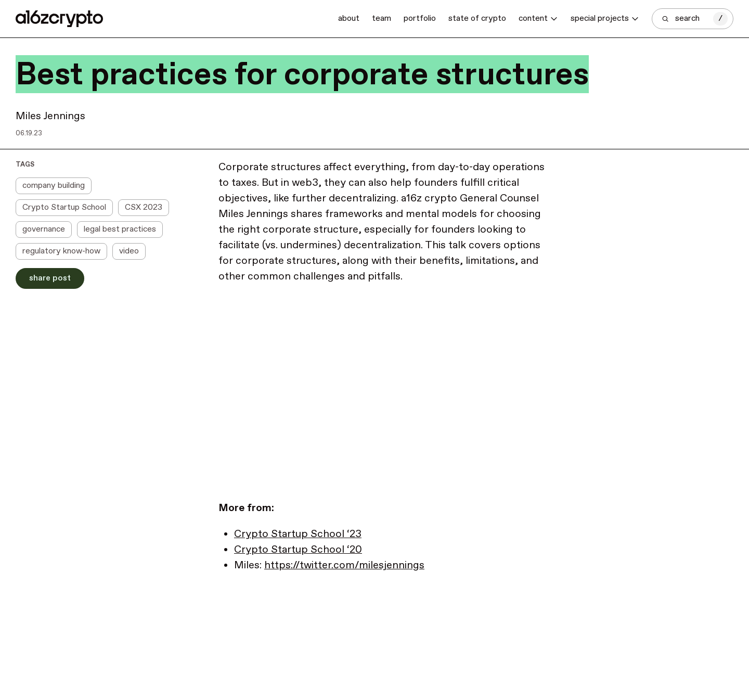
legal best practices (120, 229)
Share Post (50, 278)
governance (44, 229)
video (129, 251)
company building (54, 186)
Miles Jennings (50, 116)
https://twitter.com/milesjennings (344, 565)
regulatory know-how (61, 251)
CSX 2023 (144, 207)
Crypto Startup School (64, 207)
